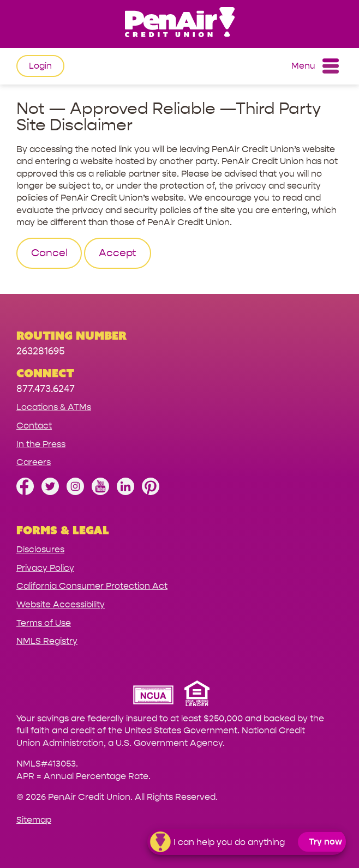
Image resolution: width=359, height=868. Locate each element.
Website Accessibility (61, 604)
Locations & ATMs (54, 407)
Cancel (49, 253)
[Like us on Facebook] (25, 492)
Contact (34, 426)
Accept (118, 253)
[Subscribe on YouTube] (100, 492)
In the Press (41, 444)
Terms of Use (44, 623)
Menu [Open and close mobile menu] (315, 66)
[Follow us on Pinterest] (151, 492)
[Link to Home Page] (179, 24)
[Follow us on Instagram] (75, 492)
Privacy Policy (45, 568)
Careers (34, 462)
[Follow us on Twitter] (50, 492)
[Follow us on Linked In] (125, 492)
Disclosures (40, 549)
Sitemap (34, 820)
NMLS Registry (47, 641)
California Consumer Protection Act (92, 586)
